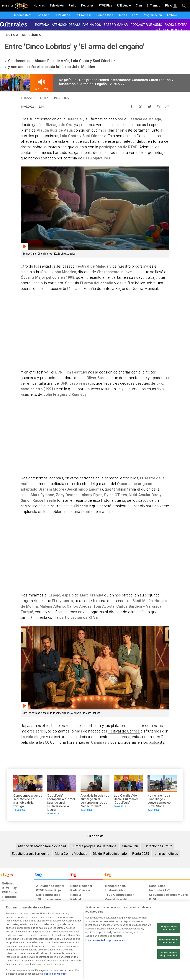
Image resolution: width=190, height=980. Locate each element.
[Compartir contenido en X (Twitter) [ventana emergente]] (140, 106)
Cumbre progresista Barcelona (94, 846)
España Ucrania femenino (31, 854)
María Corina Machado (71, 854)
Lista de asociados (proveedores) (105, 940)
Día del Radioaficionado (110, 854)
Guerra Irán (130, 846)
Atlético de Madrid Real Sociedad (42, 846)
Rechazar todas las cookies (169, 941)
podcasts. (157, 742)
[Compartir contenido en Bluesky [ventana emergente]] (149, 106)
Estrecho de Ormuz (158, 846)
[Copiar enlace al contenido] (167, 106)
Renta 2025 (141, 854)
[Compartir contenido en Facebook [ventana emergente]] (131, 106)
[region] (95, 941)
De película (147, 136)
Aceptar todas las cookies (169, 928)
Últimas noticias (166, 854)
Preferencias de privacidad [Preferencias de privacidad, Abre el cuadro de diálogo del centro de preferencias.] (169, 954)
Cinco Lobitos (134, 125)
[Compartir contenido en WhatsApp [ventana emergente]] (158, 106)
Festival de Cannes (124, 731)
